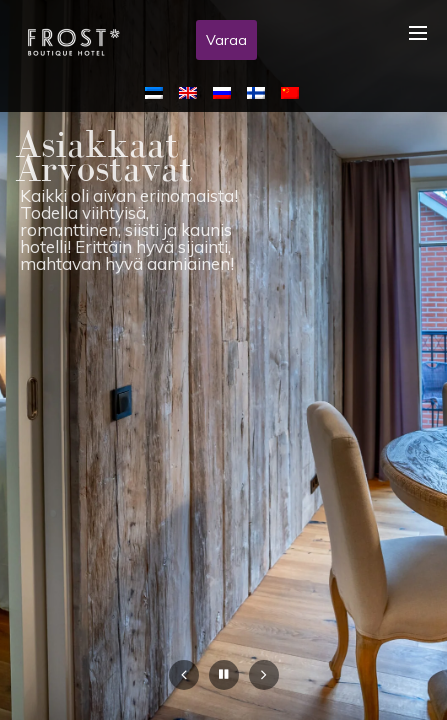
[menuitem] (158, 92)
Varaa (226, 40)
